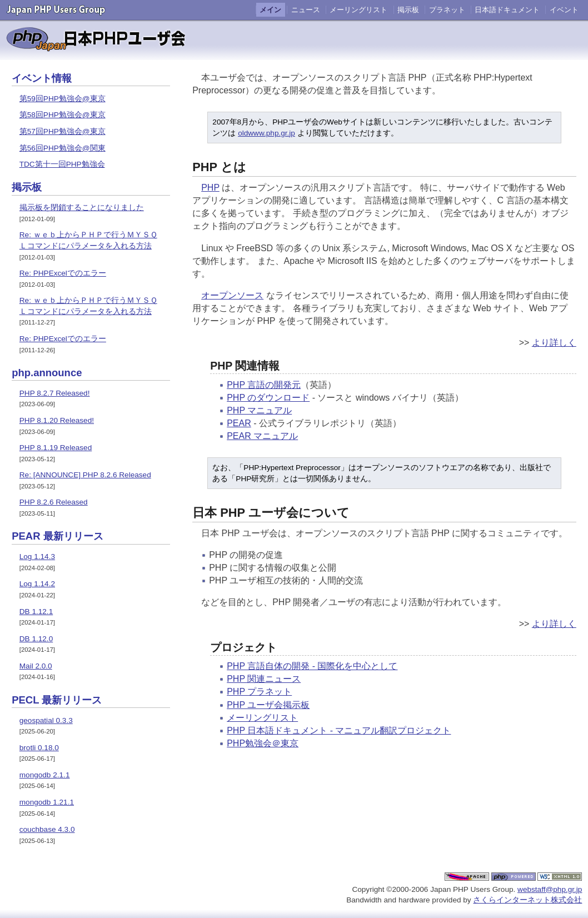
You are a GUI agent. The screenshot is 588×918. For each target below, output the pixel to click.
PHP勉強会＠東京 (263, 743)
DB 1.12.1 (36, 612)
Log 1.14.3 (37, 557)
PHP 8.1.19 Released (56, 448)
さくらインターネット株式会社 (527, 900)
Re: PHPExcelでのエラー (63, 273)
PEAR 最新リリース (58, 536)
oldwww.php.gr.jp (266, 133)
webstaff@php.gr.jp (550, 889)
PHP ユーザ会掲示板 (268, 705)
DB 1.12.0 (36, 639)
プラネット (447, 10)
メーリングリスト (358, 10)
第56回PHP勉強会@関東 (63, 148)
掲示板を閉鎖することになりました (82, 208)
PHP (210, 188)
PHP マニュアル (259, 410)
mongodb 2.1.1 (45, 775)
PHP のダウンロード (268, 398)
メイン (270, 10)
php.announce (47, 373)
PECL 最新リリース (57, 700)
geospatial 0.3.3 (46, 720)
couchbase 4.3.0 (47, 829)
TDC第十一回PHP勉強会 (62, 164)
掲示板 (408, 10)
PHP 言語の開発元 (264, 385)
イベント (564, 10)
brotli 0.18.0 (39, 748)
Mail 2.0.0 (36, 666)
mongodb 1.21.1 (47, 802)
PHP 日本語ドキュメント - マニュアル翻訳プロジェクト (339, 730)
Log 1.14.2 (37, 584)
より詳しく (554, 343)
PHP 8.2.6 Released (54, 502)
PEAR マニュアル (262, 436)
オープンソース (232, 295)
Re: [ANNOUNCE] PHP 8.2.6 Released (85, 475)
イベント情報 (42, 78)
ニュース (306, 10)
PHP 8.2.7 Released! (55, 393)
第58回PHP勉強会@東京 (63, 115)
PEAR (239, 423)
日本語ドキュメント (507, 10)
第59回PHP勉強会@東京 (63, 99)
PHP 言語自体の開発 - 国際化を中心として (312, 666)
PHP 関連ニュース (264, 679)
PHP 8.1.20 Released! (57, 420)
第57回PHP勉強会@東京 (63, 131)
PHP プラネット (259, 692)
